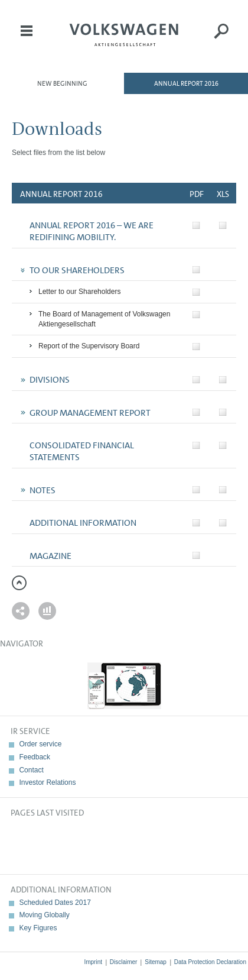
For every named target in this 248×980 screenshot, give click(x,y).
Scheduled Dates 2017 (55, 903)
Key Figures (38, 928)
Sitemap (156, 962)
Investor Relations (47, 782)
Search (221, 39)
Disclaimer (124, 962)
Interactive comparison (47, 611)
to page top (19, 583)
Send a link (21, 611)
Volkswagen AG (124, 33)
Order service (40, 744)
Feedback (35, 757)
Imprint (93, 962)
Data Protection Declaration (210, 962)
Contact (31, 770)
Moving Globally (44, 915)
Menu (27, 39)
